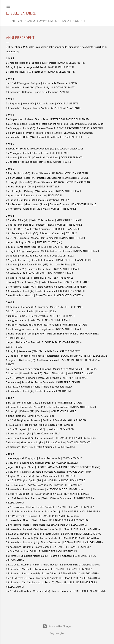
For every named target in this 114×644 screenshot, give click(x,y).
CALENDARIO (25, 21)
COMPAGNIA (43, 21)
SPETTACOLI (62, 21)
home (10, 21)
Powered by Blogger (57, 626)
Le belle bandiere (21, 13)
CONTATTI (78, 21)
